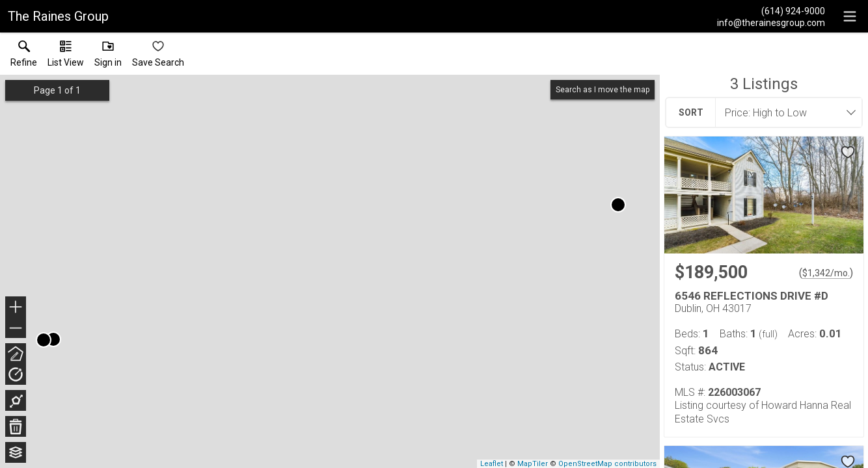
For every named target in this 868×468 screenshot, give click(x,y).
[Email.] (771, 22)
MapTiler (533, 464)
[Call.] (771, 10)
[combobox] (785, 112)
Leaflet (492, 464)
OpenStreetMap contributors (607, 464)
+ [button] (16, 308)
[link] (24, 57)
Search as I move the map (603, 90)
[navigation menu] (850, 16)
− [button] (16, 328)
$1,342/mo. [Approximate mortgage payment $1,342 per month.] (826, 273)
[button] (66, 57)
